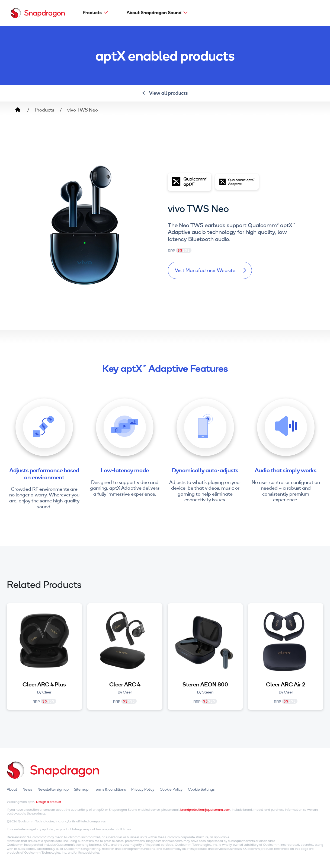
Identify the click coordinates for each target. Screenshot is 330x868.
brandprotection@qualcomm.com (205, 810)
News (27, 789)
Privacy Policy (143, 789)
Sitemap (81, 789)
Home (18, 110)
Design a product (49, 802)
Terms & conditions (110, 789)
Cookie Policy (171, 789)
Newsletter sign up (53, 789)
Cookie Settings (201, 789)
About (12, 789)
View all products (165, 93)
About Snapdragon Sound (154, 12)
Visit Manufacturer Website (211, 270)
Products (92, 12)
